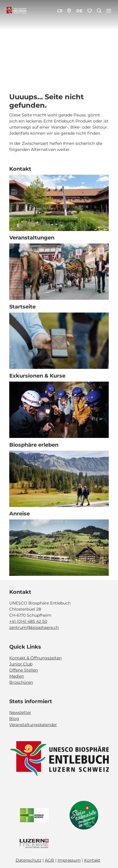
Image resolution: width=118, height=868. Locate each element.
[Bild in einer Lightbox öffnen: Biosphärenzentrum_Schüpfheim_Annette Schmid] (59, 203)
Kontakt (92, 860)
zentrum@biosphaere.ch (34, 627)
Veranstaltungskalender (33, 725)
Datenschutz (28, 860)
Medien (17, 676)
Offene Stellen (24, 670)
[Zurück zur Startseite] (16, 11)
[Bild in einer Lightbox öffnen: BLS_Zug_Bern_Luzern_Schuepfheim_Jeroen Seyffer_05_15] (59, 548)
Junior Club (21, 664)
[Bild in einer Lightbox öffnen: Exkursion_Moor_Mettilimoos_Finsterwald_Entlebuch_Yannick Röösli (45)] (59, 341)
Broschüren (21, 682)
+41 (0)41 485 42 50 (28, 621)
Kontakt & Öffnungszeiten (35, 658)
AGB (49, 860)
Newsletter (20, 712)
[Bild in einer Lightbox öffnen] (59, 759)
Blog (14, 719)
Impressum (69, 860)
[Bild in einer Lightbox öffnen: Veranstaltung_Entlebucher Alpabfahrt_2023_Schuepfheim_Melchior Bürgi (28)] (59, 272)
